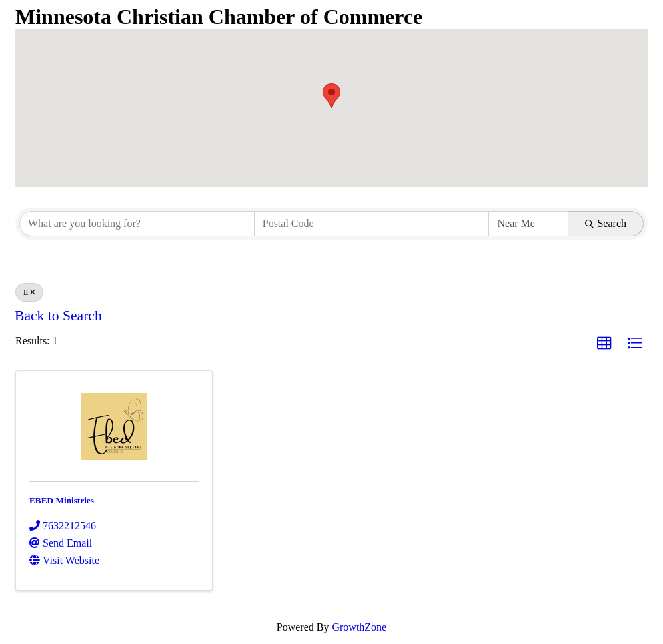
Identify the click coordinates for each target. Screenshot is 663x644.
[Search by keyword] (137, 224)
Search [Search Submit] (606, 223)
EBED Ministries (62, 500)
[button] (331, 96)
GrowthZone (359, 627)
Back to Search (58, 316)
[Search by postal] (372, 224)
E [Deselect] (29, 292)
